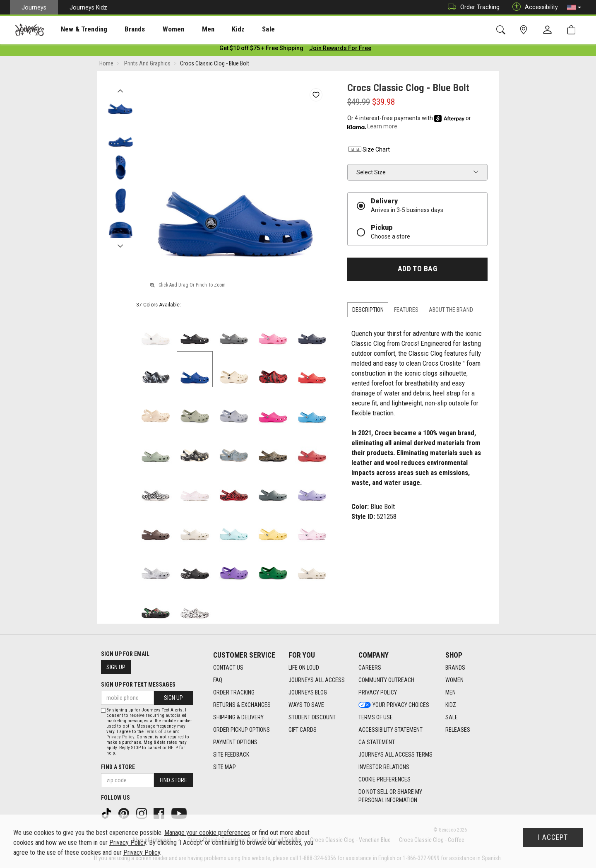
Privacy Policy (120, 737)
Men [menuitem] (186, 29)
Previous (120, 90)
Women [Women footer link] (454, 680)
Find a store (118, 767)
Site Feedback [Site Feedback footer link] (231, 755)
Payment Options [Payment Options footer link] (235, 742)
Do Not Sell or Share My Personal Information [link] (390, 796)
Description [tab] (368, 311)
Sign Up (116, 667)
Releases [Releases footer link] (458, 730)
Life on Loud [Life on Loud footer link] (304, 668)
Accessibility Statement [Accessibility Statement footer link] (391, 730)
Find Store (173, 780)
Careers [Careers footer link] (370, 668)
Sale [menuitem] (239, 29)
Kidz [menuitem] (213, 29)
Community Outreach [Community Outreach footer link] (386, 680)
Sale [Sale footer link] (452, 717)
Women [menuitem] (156, 29)
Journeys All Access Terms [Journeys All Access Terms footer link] (395, 755)
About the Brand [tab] (451, 311)
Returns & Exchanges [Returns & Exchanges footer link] (242, 705)
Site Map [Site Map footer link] (225, 767)
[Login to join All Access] (261, 50)
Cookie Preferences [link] (385, 779)
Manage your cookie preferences (207, 833)
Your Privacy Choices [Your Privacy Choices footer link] (394, 705)
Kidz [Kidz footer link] (451, 705)
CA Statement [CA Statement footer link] (377, 742)
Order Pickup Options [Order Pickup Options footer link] (242, 730)
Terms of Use (158, 732)
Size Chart (369, 151)
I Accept (553, 837)
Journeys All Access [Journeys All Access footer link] (317, 680)
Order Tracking (472, 7)
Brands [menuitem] (122, 29)
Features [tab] (406, 311)
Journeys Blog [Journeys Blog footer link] (308, 692)
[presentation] (77, 29)
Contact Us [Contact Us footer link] (228, 668)
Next (120, 246)
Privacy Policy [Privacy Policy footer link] (378, 692)
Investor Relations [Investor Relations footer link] (384, 767)
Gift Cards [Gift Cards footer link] (303, 730)
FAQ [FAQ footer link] (218, 680)
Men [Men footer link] (451, 692)
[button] (574, 7)
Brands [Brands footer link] (455, 668)
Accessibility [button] (533, 7)
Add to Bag (417, 270)
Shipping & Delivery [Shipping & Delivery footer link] (238, 717)
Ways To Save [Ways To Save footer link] (306, 705)
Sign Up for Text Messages (138, 685)
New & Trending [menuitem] (76, 29)
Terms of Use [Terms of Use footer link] (376, 717)
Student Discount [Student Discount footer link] (312, 717)
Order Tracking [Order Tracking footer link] (234, 692)
